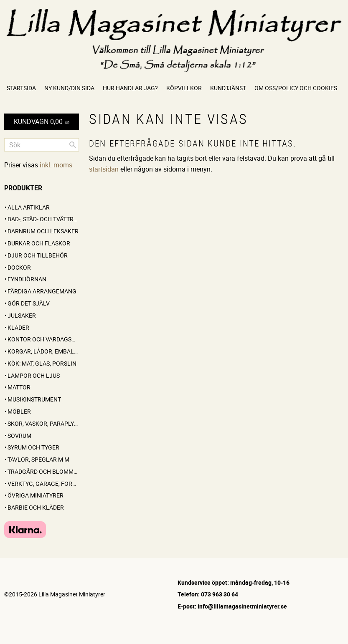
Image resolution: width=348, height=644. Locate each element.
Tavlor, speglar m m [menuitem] (38, 459)
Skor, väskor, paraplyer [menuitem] (43, 423)
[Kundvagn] (42, 122)
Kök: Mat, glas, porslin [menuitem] (42, 363)
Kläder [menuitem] (18, 327)
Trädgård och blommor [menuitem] (43, 471)
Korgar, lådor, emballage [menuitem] (43, 351)
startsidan (104, 169)
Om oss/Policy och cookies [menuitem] (296, 88)
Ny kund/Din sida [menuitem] (69, 88)
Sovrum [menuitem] (19, 436)
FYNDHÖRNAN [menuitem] (27, 279)
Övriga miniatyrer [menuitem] (36, 495)
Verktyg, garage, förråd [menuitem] (43, 484)
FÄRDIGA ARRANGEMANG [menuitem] (42, 291)
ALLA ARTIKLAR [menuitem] (29, 207)
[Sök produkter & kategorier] (42, 145)
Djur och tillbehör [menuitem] (38, 255)
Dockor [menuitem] (19, 267)
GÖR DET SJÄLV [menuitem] (29, 303)
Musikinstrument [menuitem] (34, 399)
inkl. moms (56, 165)
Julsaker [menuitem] (22, 315)
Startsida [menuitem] (21, 88)
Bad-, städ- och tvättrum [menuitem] (43, 219)
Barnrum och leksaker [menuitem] (43, 231)
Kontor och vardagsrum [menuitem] (43, 339)
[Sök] (73, 145)
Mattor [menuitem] (19, 387)
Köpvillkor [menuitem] (184, 88)
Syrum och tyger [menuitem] (33, 447)
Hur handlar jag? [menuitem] (130, 88)
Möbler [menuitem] (19, 411)
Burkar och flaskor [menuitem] (39, 243)
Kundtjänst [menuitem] (228, 88)
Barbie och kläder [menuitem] (36, 507)
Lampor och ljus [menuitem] (34, 375)
